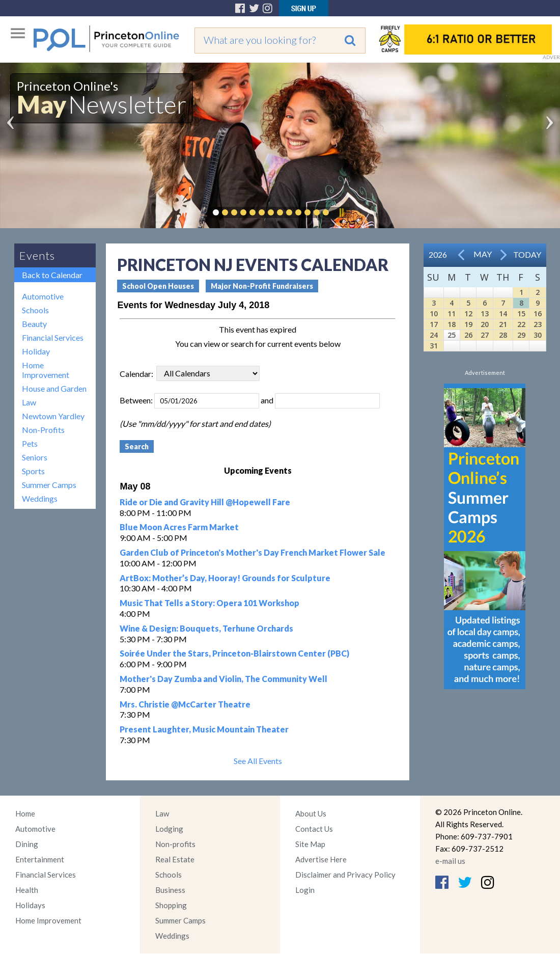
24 (434, 335)
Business (170, 890)
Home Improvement (46, 370)
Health (27, 890)
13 (485, 314)
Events (37, 255)
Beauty (34, 324)
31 (434, 346)
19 (468, 324)
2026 (438, 254)
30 (538, 335)
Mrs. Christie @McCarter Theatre (185, 704)
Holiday (36, 351)
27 (485, 335)
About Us (311, 813)
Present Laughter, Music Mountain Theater (204, 729)
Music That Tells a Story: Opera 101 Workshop (209, 603)
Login (305, 890)
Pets (30, 443)
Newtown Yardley (53, 416)
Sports (33, 471)
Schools (35, 310)
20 (485, 324)
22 (521, 324)
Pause (341, 212)
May (483, 254)
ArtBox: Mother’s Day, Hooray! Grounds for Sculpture (225, 578)
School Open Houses (158, 286)
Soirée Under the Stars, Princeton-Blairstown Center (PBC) (234, 653)
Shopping (171, 905)
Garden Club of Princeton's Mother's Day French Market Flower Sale (253, 552)
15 (521, 314)
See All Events (258, 761)
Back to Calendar (52, 275)
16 (538, 314)
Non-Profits (43, 430)
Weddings (40, 498)
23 (538, 324)
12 (468, 314)
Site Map (310, 844)
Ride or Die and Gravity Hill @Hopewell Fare (205, 502)
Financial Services (53, 337)
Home (25, 813)
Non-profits (175, 844)
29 (521, 335)
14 (503, 314)
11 (452, 314)
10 (434, 314)
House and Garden (54, 388)
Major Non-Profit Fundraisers (262, 286)
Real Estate (175, 859)
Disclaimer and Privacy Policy (345, 875)
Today (527, 254)
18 (452, 324)
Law (29, 402)
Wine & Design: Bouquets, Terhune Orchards (206, 628)
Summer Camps (49, 485)
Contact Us (314, 829)
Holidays (30, 905)
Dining (27, 844)
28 (503, 335)
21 (503, 324)
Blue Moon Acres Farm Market (179, 527)
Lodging (169, 829)
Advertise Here (321, 859)
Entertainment (40, 859)
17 (434, 324)
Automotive (43, 296)
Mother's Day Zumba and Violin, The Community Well (223, 679)
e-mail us (450, 861)
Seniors (35, 457)
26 (468, 335)
